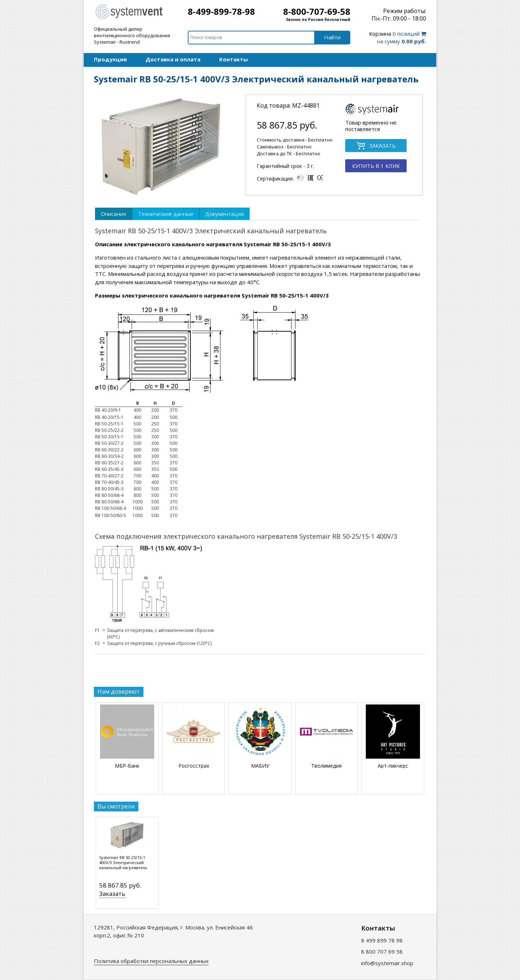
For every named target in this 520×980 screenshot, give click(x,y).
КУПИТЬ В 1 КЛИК (376, 166)
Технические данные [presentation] (166, 214)
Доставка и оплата (173, 59)
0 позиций (398, 37)
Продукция (110, 59)
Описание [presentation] (114, 214)
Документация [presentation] (224, 214)
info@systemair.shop (387, 963)
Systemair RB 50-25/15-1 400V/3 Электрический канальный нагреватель (123, 863)
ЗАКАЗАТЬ (376, 146)
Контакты (233, 59)
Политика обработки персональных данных (151, 961)
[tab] (114, 214)
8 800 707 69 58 (382, 951)
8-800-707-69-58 (317, 11)
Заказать (112, 894)
